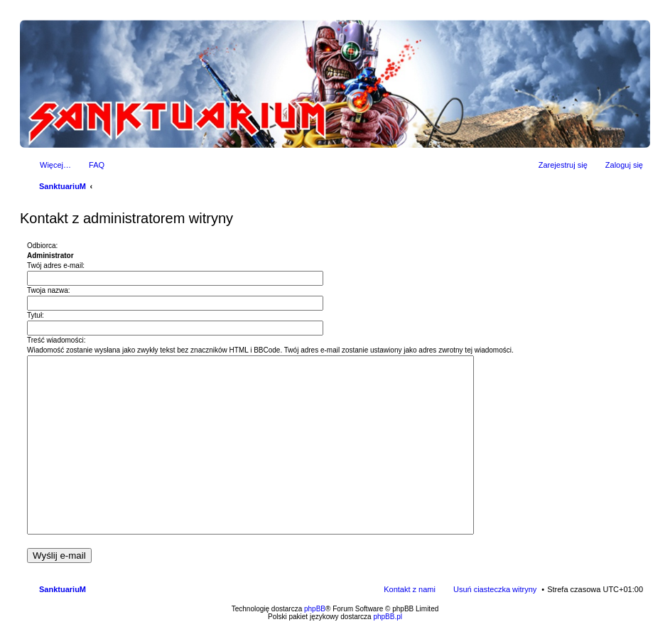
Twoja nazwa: (49, 290)
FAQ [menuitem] (97, 165)
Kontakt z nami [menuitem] (410, 589)
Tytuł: (36, 315)
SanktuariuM (63, 186)
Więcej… (55, 165)
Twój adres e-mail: (56, 265)
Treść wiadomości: (56, 340)
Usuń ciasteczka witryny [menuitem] (495, 589)
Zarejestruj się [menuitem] (563, 165)
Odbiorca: (42, 246)
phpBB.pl (388, 617)
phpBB (315, 609)
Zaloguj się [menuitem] (624, 165)
